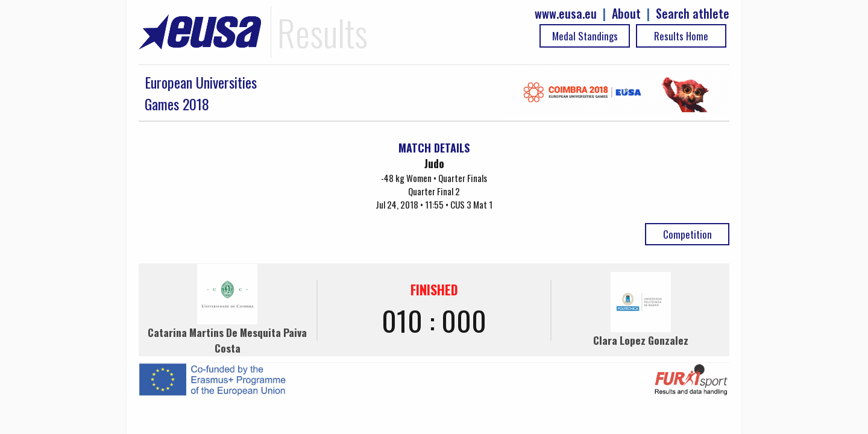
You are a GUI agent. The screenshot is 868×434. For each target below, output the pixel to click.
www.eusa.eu (566, 14)
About (626, 14)
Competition (687, 234)
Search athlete (693, 14)
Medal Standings (585, 36)
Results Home (681, 36)
